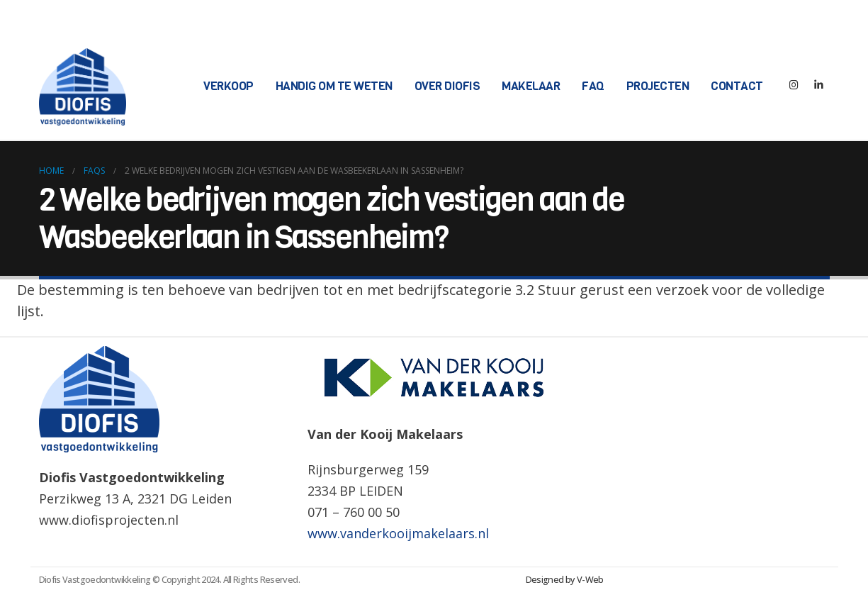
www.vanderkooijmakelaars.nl (398, 533)
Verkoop (229, 86)
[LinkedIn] (819, 87)
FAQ (593, 86)
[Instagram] (794, 87)
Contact (737, 86)
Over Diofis (447, 86)
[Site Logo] (83, 87)
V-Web (590, 580)
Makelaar (531, 86)
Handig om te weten (334, 86)
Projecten (658, 86)
